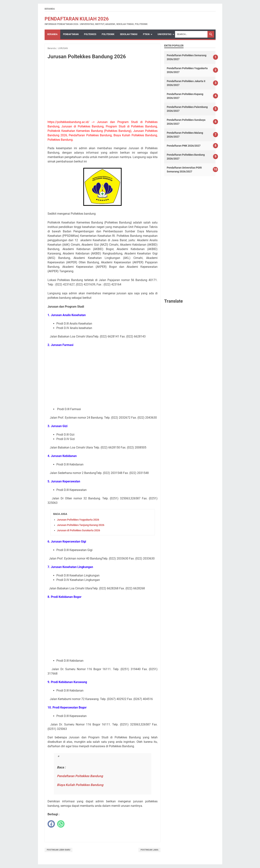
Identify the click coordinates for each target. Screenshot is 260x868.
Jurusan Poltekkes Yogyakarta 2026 (78, 520)
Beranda (50, 9)
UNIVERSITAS (164, 34)
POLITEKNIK (108, 34)
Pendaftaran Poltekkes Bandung (80, 776)
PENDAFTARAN (71, 34)
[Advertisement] (103, 90)
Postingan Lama (149, 850)
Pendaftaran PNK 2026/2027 (184, 146)
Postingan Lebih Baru (59, 850)
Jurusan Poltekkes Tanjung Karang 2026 (81, 525)
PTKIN (146, 34)
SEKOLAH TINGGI (129, 34)
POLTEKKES (90, 34)
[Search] (191, 34)
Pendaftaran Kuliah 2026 (77, 19)
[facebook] (51, 824)
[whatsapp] (61, 824)
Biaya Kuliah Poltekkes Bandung (80, 785)
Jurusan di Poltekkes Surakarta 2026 (78, 530)
